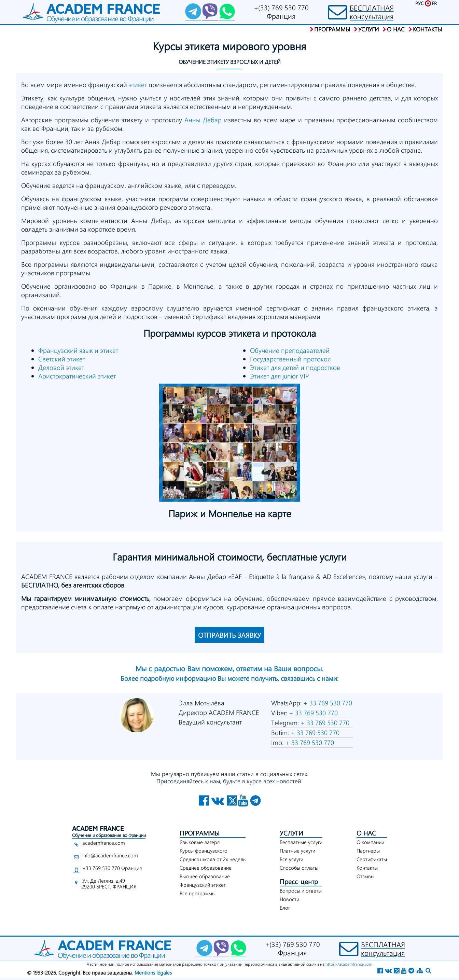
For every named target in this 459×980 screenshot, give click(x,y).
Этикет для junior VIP (279, 376)
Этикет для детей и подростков (295, 367)
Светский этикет (62, 359)
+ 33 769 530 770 (327, 703)
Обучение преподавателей (290, 350)
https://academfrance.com (349, 964)
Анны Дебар (203, 120)
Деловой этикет (61, 367)
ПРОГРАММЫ (200, 833)
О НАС (366, 833)
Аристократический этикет (77, 376)
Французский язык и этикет (78, 350)
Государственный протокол (290, 359)
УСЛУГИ (291, 833)
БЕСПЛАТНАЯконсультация (372, 12)
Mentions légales (153, 972)
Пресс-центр (299, 881)
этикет (138, 85)
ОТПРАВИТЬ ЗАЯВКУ (229, 635)
